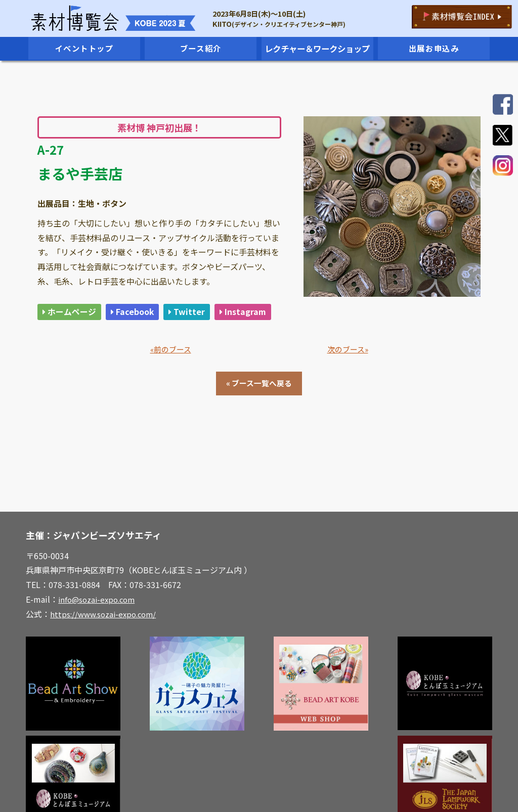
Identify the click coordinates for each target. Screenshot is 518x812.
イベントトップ (84, 49)
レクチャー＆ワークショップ (317, 49)
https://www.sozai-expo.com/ (106, 638)
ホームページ (72, 313)
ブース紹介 (201, 49)
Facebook (140, 313)
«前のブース (171, 372)
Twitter (197, 313)
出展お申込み (434, 49)
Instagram (67, 333)
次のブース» (348, 372)
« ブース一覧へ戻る (259, 407)
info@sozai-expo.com (99, 623)
